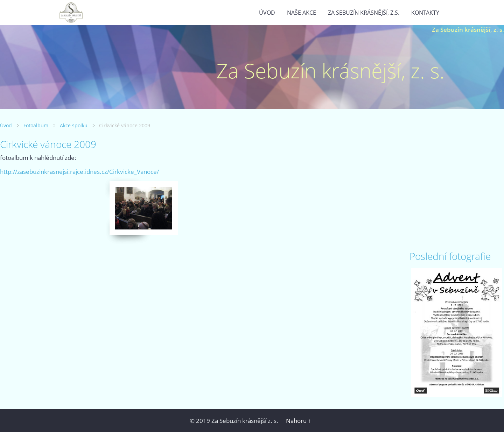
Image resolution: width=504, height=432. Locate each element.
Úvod (267, 13)
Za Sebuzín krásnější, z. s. (468, 30)
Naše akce (302, 13)
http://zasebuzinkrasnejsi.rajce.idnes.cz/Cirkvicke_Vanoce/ (79, 172)
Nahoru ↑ (299, 421)
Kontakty (425, 13)
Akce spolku (74, 125)
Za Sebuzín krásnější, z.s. (364, 13)
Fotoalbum (36, 125)
